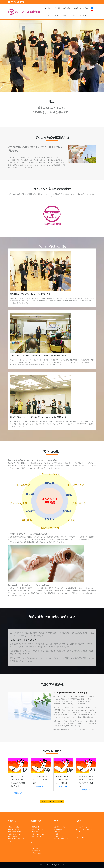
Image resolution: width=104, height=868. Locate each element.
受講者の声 (35, 832)
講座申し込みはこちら (38, 834)
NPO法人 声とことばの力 (84, 827)
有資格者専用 (76, 12)
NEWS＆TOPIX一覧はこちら (52, 801)
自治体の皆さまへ (14, 829)
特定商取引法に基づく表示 (62, 839)
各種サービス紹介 (14, 827)
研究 (81, 12)
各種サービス (51, 12)
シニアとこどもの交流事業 (16, 839)
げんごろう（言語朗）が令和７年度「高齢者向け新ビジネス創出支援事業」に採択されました (18, 783)
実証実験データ (36, 851)
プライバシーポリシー (61, 836)
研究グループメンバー (38, 853)
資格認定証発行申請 (37, 836)
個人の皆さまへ (13, 836)
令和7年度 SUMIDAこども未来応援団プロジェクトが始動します (63, 780)
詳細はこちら (18, 793)
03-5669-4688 (16, 2)
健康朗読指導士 (36, 827)
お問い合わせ (86, 12)
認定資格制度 (58, 12)
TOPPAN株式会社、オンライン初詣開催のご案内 (40, 780)
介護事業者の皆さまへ (15, 832)
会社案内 (57, 834)
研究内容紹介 (35, 848)
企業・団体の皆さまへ (15, 834)
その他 (11, 841)
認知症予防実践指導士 (38, 829)
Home (45, 8)
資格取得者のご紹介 (67, 12)
